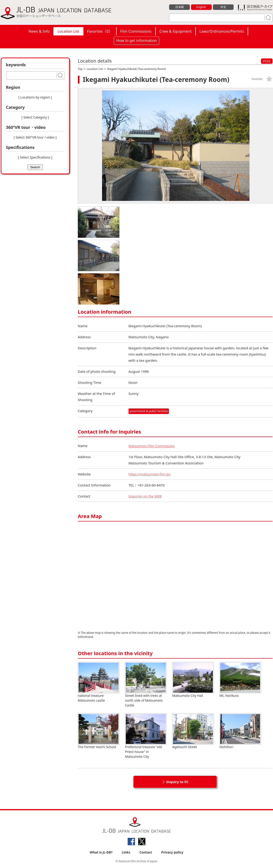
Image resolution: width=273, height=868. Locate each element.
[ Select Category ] (35, 117)
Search (35, 167)
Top (80, 69)
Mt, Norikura (240, 680)
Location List (68, 31)
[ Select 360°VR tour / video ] (35, 137)
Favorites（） (100, 31)
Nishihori (240, 731)
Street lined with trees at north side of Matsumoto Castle (146, 685)
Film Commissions (136, 31)
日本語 (179, 7)
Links (126, 852)
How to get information (137, 41)
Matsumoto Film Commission (152, 446)
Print (267, 61)
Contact (146, 852)
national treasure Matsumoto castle (99, 682)
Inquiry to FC (177, 782)
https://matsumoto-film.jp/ (150, 474)
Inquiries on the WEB (146, 496)
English (201, 7)
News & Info (39, 31)
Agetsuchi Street (193, 731)
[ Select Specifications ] (35, 157)
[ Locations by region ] (35, 97)
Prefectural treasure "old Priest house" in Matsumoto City (146, 736)
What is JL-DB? (101, 852)
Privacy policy (172, 852)
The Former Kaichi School (99, 731)
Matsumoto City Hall (193, 680)
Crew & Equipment (176, 31)
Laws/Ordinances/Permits (222, 31)
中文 (223, 7)
